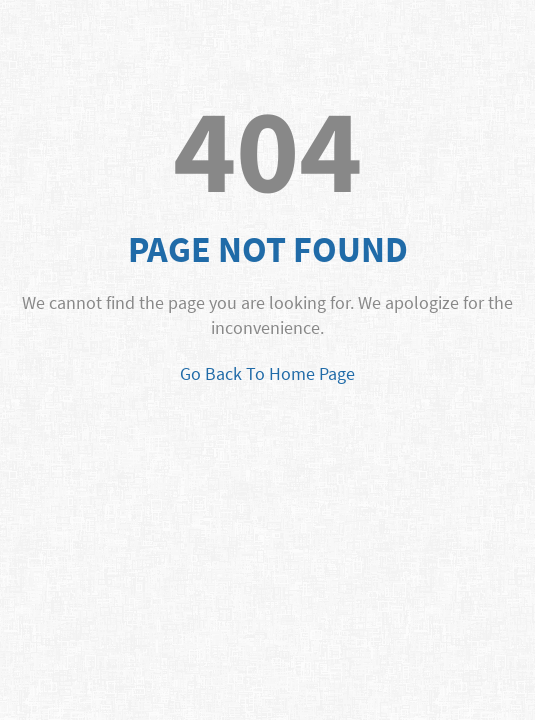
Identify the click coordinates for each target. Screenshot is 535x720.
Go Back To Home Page (267, 373)
